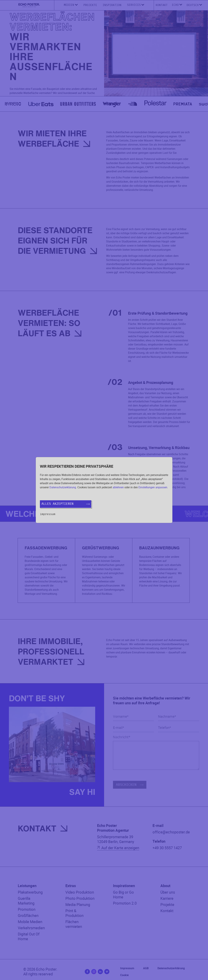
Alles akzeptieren (66, 504)
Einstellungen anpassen (153, 487)
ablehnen (118, 487)
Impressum (48, 514)
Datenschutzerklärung (63, 487)
